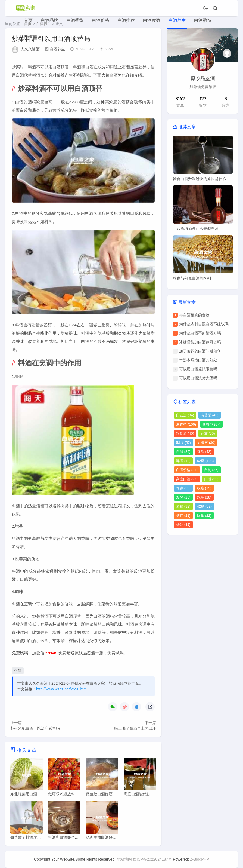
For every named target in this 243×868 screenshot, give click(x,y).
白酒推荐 (126, 20)
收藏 (204, 488)
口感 (211, 479)
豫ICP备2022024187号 (152, 860)
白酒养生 (177, 20)
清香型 (210, 415)
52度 (205, 461)
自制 (211, 470)
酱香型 (211, 424)
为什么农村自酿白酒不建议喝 (204, 324)
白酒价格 (101, 20)
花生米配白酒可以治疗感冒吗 (35, 728)
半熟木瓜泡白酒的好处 (198, 360)
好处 (183, 525)
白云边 (185, 415)
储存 (183, 516)
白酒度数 (152, 20)
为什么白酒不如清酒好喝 (200, 333)
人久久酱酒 (30, 49)
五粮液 (206, 443)
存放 (208, 433)
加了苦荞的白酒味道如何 (200, 351)
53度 (183, 443)
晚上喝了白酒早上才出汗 (135, 728)
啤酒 (183, 461)
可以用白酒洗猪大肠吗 (198, 378)
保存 (183, 488)
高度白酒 (187, 479)
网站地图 (124, 860)
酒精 (183, 506)
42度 (204, 506)
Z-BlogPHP (200, 860)
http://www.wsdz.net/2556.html (62, 689)
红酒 (204, 452)
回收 (204, 516)
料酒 (18, 671)
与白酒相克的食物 (194, 315)
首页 (28, 20)
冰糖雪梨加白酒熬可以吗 (200, 342)
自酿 (183, 452)
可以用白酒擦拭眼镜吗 (198, 369)
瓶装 (204, 497)
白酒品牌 (49, 20)
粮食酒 (185, 433)
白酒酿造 (203, 20)
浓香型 (186, 424)
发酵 (183, 497)
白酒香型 (75, 20)
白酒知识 (33, 37)
